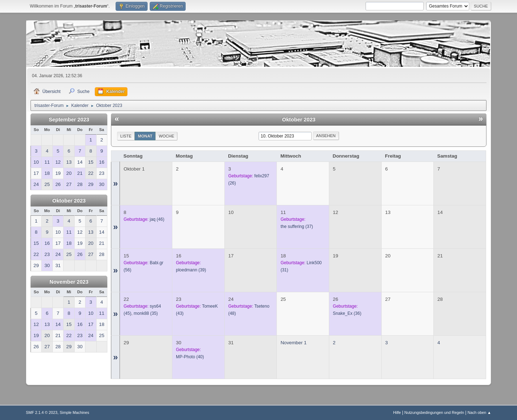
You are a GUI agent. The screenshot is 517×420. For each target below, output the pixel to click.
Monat (145, 136)
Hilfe (397, 412)
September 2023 (69, 120)
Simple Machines (74, 412)
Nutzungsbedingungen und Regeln (434, 412)
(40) (190, 357)
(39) (191, 270)
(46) (157, 219)
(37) (297, 227)
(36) (347, 313)
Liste (126, 136)
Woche (166, 136)
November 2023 (69, 282)
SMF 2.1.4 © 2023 (42, 412)
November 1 (294, 343)
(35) (146, 313)
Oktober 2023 (69, 201)
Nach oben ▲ (479, 412)
